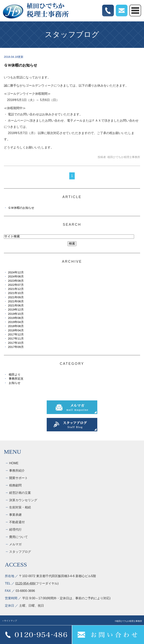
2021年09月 (16, 297)
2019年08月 (16, 318)
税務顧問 (15, 485)
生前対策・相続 (20, 507)
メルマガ (15, 544)
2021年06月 (16, 305)
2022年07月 (16, 285)
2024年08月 (16, 276)
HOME (14, 463)
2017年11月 (16, 338)
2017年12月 (16, 334)
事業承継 (15, 515)
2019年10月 (16, 314)
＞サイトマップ (9, 621)
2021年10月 (16, 293)
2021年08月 (16, 301)
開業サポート (18, 478)
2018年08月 (16, 326)
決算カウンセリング (23, 500)
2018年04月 (16, 330)
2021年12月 (16, 289)
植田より (15, 374)
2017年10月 (16, 343)
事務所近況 (16, 379)
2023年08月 (16, 281)
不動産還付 (17, 522)
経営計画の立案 (20, 493)
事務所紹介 (17, 471)
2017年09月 (16, 347)
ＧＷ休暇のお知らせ (21, 65)
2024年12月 (16, 272)
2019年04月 (16, 322)
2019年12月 (16, 309)
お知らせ (15, 383)
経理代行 (15, 530)
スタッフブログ (20, 552)
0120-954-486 (25, 583)
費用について (18, 537)
